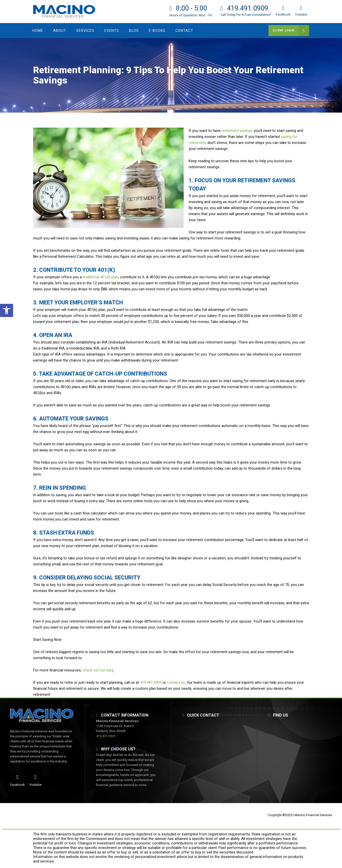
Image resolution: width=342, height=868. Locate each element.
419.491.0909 (151, 682)
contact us (176, 682)
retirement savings (237, 131)
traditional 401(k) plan (100, 277)
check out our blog (98, 670)
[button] (7, 310)
